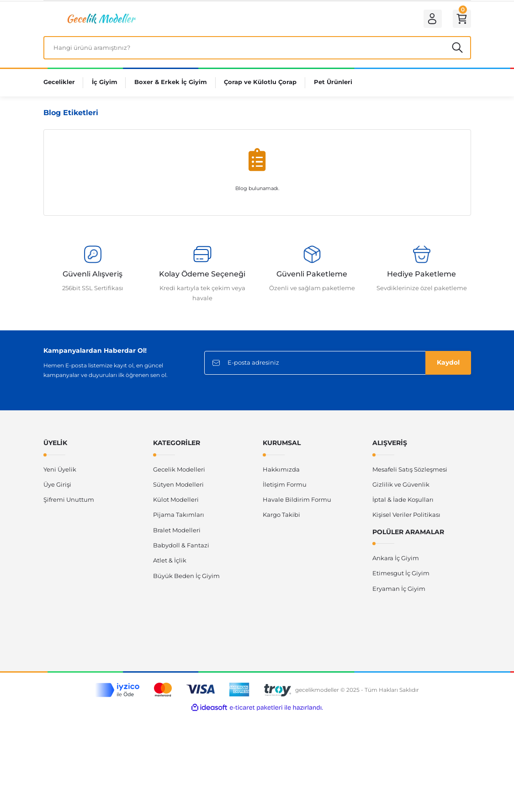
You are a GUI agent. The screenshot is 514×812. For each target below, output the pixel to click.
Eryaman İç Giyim (399, 592)
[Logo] (101, 19)
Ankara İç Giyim (396, 561)
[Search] (257, 50)
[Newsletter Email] (338, 366)
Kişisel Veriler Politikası (406, 518)
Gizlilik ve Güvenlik (401, 488)
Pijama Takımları (179, 518)
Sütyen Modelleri (178, 488)
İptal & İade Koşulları (403, 503)
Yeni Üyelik (60, 472)
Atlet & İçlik (170, 564)
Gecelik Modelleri (179, 472)
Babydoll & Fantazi (181, 548)
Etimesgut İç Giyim (401, 577)
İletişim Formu (285, 488)
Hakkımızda (281, 472)
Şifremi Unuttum (69, 503)
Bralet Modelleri (177, 533)
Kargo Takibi (281, 518)
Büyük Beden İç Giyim (186, 579)
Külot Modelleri (176, 503)
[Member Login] (430, 20)
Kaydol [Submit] (448, 366)
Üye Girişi (57, 488)
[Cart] (461, 20)
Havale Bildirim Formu (297, 503)
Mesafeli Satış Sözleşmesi (410, 472)
